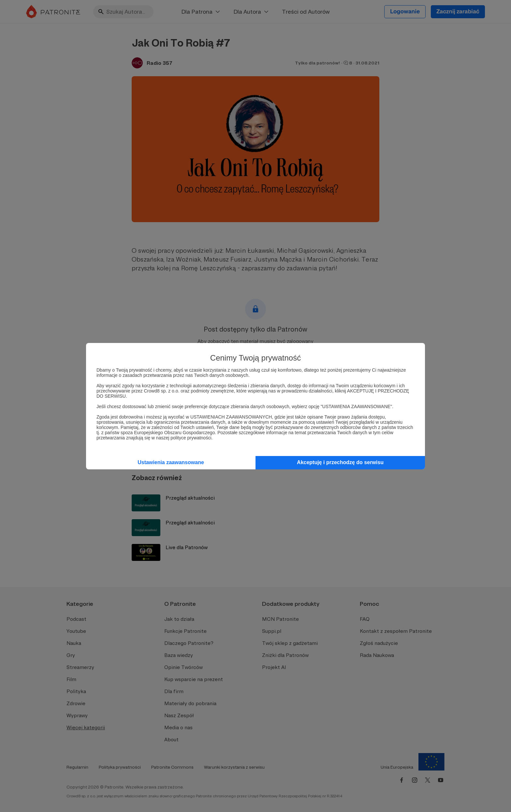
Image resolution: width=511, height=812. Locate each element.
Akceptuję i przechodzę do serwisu (340, 462)
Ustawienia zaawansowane (171, 462)
